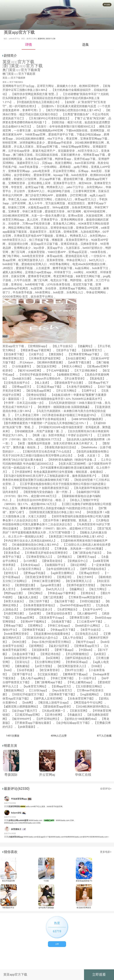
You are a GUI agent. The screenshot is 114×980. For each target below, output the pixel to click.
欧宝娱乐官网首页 (84, 908)
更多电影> (106, 852)
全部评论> (106, 789)
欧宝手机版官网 (8, 881)
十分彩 (46, 881)
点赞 (57, 944)
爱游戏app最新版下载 (84, 881)
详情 (28, 45)
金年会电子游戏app (46, 908)
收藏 (107, 5)
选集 (85, 45)
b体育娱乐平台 (9, 908)
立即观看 (99, 975)
